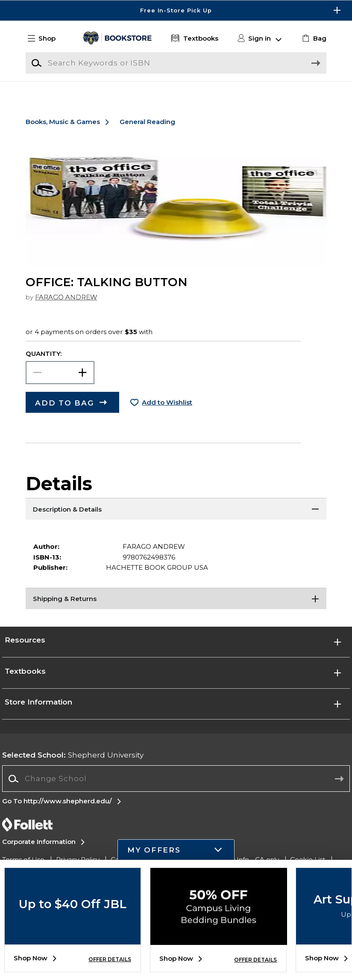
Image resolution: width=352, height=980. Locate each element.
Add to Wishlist (167, 413)
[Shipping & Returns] (176, 610)
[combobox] (176, 789)
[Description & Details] (176, 520)
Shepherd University (73, 766)
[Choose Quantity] (60, 384)
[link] (313, 39)
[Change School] (176, 789)
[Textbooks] (194, 39)
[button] (45, 39)
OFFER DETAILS (110, 959)
